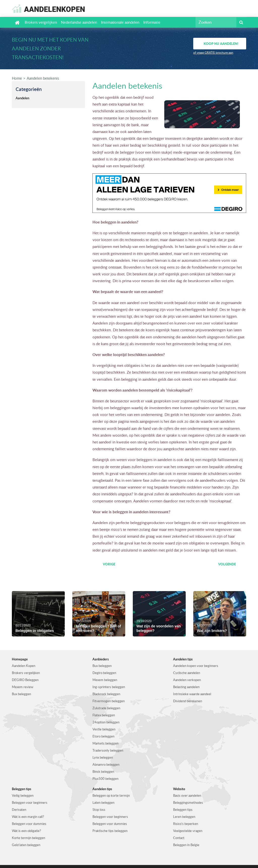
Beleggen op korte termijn (111, 795)
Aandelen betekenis (43, 78)
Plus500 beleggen (105, 779)
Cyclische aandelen (187, 673)
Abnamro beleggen (106, 764)
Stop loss (99, 810)
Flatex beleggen (104, 715)
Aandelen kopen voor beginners (196, 666)
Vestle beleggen (104, 729)
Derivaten (19, 810)
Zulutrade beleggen (106, 708)
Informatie (152, 22)
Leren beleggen (184, 817)
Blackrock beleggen (106, 694)
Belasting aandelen (186, 687)
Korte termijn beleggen (28, 838)
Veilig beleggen (23, 795)
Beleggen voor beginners (30, 802)
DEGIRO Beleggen (25, 680)
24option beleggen (106, 722)
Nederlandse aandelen (79, 22)
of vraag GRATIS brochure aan (213, 53)
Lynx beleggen (103, 757)
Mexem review (23, 687)
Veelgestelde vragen (188, 831)
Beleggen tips (183, 810)
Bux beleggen (21, 694)
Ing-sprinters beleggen (109, 687)
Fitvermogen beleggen (109, 701)
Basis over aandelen (187, 795)
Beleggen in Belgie (186, 845)
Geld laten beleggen (26, 845)
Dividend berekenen (188, 701)
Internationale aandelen (120, 22)
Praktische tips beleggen (110, 831)
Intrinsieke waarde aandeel (192, 694)
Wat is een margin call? (28, 817)
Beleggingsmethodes (188, 802)
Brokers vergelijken (41, 22)
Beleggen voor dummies (29, 824)
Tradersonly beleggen (108, 750)
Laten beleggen (103, 802)
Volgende (227, 564)
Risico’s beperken (186, 824)
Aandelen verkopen (187, 680)
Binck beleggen (103, 771)
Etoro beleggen (103, 736)
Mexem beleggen (105, 680)
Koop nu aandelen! (221, 43)
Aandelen (22, 98)
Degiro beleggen (104, 673)
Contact (179, 838)
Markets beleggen (105, 743)
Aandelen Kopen (24, 666)
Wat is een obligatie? (26, 831)
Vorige (109, 564)
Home (17, 78)
